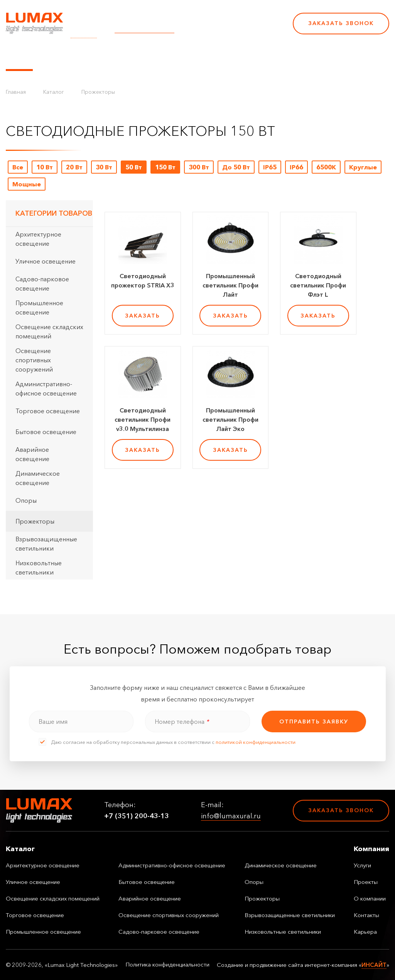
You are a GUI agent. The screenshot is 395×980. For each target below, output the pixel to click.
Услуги (144, 57)
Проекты (177, 57)
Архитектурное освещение (38, 239)
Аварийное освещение (32, 454)
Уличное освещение (46, 261)
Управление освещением (83, 57)
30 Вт (104, 167)
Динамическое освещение (38, 478)
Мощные (27, 184)
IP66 (296, 167)
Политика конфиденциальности (167, 965)
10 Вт (45, 167)
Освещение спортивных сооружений (34, 360)
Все (18, 167)
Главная (16, 92)
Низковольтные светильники (39, 568)
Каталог (19, 57)
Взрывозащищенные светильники (46, 544)
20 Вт (74, 167)
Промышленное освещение (39, 308)
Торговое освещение (48, 411)
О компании (219, 57)
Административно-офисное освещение (46, 389)
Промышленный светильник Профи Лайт (230, 285)
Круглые (363, 167)
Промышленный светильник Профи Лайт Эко (230, 419)
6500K (326, 167)
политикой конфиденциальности (256, 742)
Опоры (26, 500)
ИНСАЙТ (374, 965)
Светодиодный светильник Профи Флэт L (318, 285)
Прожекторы (98, 92)
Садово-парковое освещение (42, 284)
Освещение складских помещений (49, 331)
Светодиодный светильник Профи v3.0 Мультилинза (143, 419)
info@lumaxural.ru (144, 29)
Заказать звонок (341, 23)
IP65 (270, 167)
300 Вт (199, 167)
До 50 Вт (236, 167)
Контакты (263, 57)
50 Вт (134, 167)
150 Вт (165, 167)
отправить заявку (314, 721)
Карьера (300, 57)
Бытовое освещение (46, 432)
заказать (143, 316)
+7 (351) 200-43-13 (234, 29)
